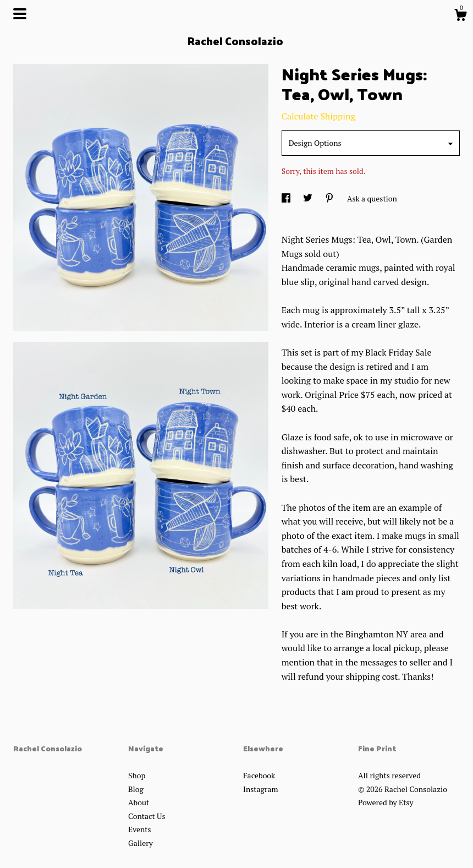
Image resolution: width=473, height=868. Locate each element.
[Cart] (460, 17)
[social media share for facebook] (287, 198)
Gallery (141, 843)
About (139, 802)
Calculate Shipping (318, 116)
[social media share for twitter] (309, 198)
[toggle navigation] (20, 14)
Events (140, 829)
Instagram (260, 789)
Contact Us (147, 816)
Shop (137, 775)
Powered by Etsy (386, 802)
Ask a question (372, 198)
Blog (136, 789)
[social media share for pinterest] (330, 198)
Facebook (259, 775)
